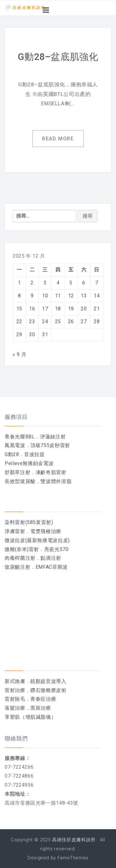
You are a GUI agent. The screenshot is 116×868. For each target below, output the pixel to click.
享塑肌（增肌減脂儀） (30, 717)
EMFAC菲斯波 (52, 567)
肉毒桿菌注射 (20, 558)
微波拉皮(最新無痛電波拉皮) (37, 540)
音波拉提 (34, 454)
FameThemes (73, 858)
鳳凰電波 (15, 445)
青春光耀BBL (20, 437)
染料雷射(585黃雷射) (29, 522)
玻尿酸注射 (17, 567)
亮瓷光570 (56, 549)
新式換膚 (15, 681)
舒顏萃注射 (17, 472)
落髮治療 (15, 708)
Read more (58, 139)
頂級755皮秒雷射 (50, 445)
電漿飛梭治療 (46, 531)
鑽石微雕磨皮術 (48, 690)
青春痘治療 (43, 699)
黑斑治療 (41, 708)
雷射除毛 (15, 699)
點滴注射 (51, 558)
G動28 (12, 454)
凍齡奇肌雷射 (51, 472)
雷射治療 (15, 690)
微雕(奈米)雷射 (22, 549)
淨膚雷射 (15, 531)
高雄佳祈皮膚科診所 (74, 840)
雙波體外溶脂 (56, 481)
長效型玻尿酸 (20, 481)
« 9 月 (19, 354)
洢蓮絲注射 (53, 437)
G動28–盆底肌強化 (58, 57)
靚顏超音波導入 (48, 681)
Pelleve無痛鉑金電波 (29, 463)
